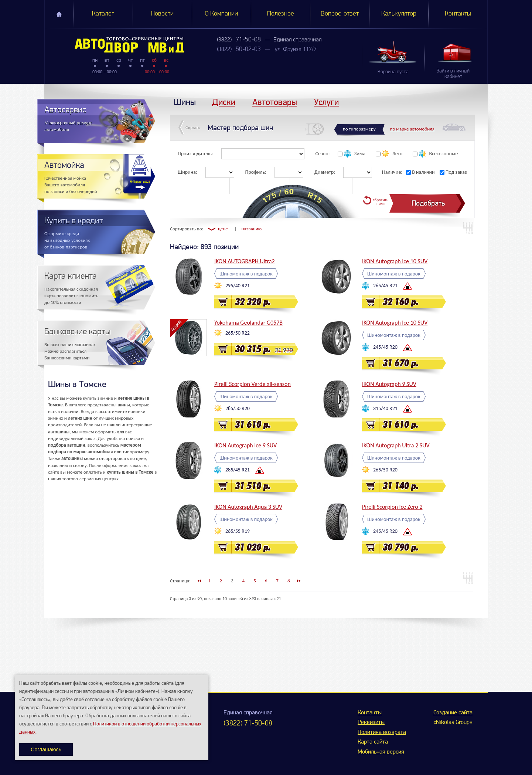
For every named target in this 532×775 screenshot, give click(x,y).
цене (223, 229)
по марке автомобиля (412, 129)
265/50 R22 (238, 333)
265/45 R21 (385, 286)
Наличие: (392, 172)
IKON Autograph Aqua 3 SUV (248, 507)
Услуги (326, 102)
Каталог (103, 14)
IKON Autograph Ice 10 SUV (395, 261)
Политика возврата (382, 732)
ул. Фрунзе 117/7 (296, 50)
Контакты (458, 14)
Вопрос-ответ (340, 14)
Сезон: (323, 154)
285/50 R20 (238, 408)
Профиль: (256, 172)
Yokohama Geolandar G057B (248, 323)
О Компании (221, 14)
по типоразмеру (359, 129)
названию (252, 229)
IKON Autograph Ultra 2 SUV (396, 445)
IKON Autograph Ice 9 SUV (245, 445)
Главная (59, 14)
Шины (185, 102)
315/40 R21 (385, 408)
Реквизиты (371, 722)
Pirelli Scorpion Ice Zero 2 (392, 507)
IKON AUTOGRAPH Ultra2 (245, 261)
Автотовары (275, 102)
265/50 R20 (385, 470)
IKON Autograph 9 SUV (389, 384)
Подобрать (428, 203)
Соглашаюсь (46, 749)
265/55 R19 (238, 531)
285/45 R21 (238, 470)
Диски (224, 102)
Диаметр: (325, 172)
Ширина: (187, 172)
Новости (162, 14)
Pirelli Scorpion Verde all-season (253, 384)
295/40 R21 (238, 286)
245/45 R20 (385, 347)
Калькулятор (399, 14)
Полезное (281, 14)
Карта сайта (373, 742)
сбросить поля (381, 202)
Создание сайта (453, 713)
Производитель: (195, 154)
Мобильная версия (381, 752)
